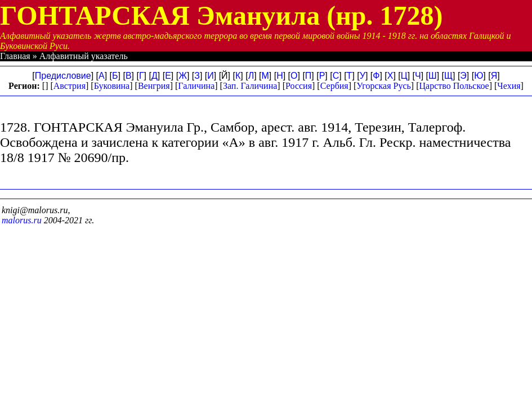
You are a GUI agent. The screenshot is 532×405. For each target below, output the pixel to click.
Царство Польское (454, 86)
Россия (299, 86)
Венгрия (154, 86)
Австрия (70, 86)
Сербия (334, 86)
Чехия (509, 86)
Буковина (112, 86)
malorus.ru (22, 220)
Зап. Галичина (250, 86)
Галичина (196, 86)
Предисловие (63, 76)
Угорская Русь (383, 86)
